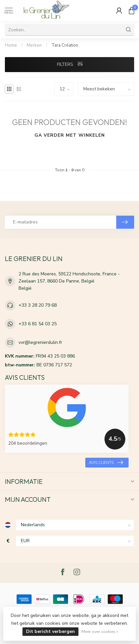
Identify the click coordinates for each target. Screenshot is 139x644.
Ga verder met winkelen (70, 135)
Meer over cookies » (100, 631)
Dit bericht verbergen (50, 631)
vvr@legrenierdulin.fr (40, 342)
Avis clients (106, 463)
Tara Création (65, 45)
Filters (70, 64)
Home (11, 45)
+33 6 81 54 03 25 (38, 324)
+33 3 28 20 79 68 (38, 305)
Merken (34, 45)
